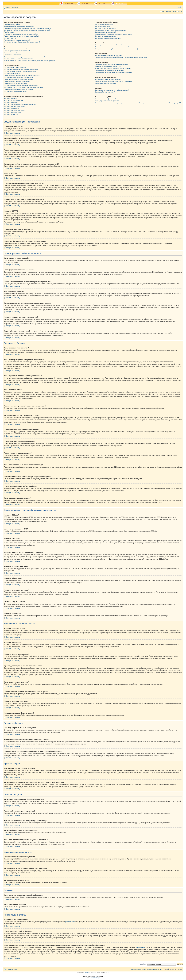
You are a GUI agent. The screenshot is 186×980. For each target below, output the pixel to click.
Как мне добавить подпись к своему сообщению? (20, 72)
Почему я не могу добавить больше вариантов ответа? (22, 76)
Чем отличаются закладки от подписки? (108, 79)
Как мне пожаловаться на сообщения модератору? (21, 86)
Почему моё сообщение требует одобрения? (19, 89)
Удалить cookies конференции (152, 969)
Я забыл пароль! (9, 32)
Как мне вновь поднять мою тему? (15, 91)
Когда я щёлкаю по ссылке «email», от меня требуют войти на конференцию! (29, 61)
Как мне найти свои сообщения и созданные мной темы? (114, 72)
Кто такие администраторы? (104, 24)
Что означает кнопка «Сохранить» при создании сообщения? (24, 87)
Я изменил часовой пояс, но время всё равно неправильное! (24, 53)
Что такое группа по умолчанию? (106, 36)
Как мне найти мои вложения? (105, 92)
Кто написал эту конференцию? (105, 99)
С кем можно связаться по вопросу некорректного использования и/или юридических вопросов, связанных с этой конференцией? (138, 103)
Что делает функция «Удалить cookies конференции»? (22, 42)
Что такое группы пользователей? (106, 28)
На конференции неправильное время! (17, 51)
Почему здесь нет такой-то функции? (107, 101)
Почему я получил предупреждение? (16, 83)
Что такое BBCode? (10, 98)
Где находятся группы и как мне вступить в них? (111, 30)
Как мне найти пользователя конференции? (109, 70)
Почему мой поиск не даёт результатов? (108, 66)
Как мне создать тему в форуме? (15, 68)
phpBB (87, 973)
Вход (181, 11)
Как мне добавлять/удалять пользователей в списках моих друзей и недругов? (121, 58)
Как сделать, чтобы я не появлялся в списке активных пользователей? (27, 30)
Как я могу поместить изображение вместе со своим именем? (24, 57)
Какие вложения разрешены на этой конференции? (112, 90)
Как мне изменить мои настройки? (15, 49)
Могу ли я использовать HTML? (14, 100)
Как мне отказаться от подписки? (106, 83)
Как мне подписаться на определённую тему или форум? (114, 81)
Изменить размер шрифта (180, 7)
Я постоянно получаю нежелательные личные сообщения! (114, 47)
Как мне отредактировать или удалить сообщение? (21, 70)
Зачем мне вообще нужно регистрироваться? (19, 26)
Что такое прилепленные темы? (14, 110)
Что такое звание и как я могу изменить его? (19, 59)
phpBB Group (70, 922)
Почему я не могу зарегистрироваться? (17, 40)
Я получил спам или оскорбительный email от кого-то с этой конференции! (119, 49)
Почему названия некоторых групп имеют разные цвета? (114, 34)
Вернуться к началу (13, 133)
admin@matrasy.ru (95, 978)
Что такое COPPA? (10, 38)
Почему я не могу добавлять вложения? (17, 82)
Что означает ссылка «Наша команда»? (108, 38)
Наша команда (136, 969)
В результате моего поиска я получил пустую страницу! (113, 68)
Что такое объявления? (12, 108)
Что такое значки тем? (11, 114)
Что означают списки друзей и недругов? (108, 56)
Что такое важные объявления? (14, 106)
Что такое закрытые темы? (13, 112)
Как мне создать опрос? (12, 74)
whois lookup (140, 947)
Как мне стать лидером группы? (105, 32)
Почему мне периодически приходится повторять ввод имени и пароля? (28, 28)
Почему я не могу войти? (12, 24)
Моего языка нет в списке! (13, 55)
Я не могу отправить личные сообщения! (108, 45)
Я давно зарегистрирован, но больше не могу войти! (21, 36)
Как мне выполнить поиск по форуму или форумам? (112, 64)
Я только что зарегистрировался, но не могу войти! (21, 34)
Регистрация (172, 11)
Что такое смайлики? (11, 102)
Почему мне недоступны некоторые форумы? (19, 80)
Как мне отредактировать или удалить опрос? (19, 78)
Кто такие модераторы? (103, 26)
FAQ (164, 11)
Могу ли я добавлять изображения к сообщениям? (21, 104)
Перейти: (143, 964)
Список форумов (12, 8)
